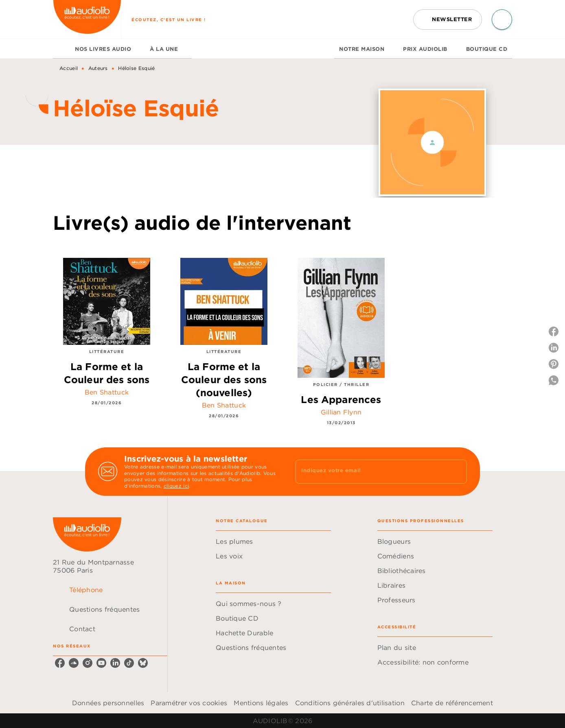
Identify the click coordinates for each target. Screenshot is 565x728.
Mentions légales (261, 703)
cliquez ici (176, 486)
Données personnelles (108, 703)
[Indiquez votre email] (371, 471)
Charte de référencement (452, 703)
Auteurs (98, 68)
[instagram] (88, 663)
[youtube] (101, 663)
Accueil (69, 68)
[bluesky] (143, 663)
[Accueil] (87, 19)
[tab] (61, 49)
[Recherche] (502, 20)
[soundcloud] (74, 663)
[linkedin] (115, 663)
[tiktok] (129, 663)
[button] (448, 20)
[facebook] (60, 663)
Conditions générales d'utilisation (350, 703)
